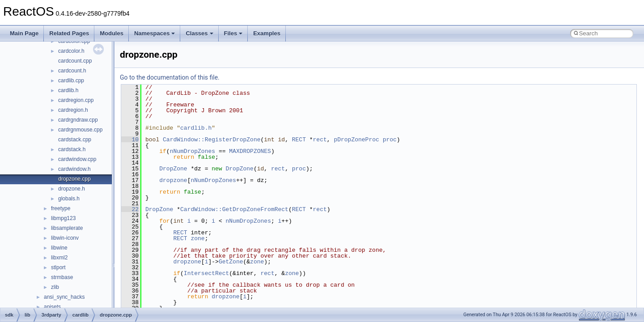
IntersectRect (206, 273)
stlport (58, 267)
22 (130, 209)
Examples (267, 33)
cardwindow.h (74, 169)
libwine (59, 248)
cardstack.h (72, 149)
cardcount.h (72, 71)
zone (197, 238)
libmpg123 (63, 218)
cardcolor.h (71, 51)
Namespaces (155, 33)
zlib (55, 287)
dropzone (173, 180)
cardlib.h (68, 90)
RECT (299, 140)
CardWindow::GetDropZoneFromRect (234, 209)
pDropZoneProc (356, 140)
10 (130, 140)
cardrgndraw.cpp (78, 120)
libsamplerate (67, 228)
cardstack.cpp (75, 140)
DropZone (173, 169)
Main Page (24, 33)
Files (233, 33)
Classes (199, 33)
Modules (112, 33)
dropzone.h (72, 189)
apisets (52, 307)
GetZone (231, 262)
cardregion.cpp (76, 100)
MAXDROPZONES (250, 151)
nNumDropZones (193, 151)
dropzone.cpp (74, 179)
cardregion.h (73, 110)
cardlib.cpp (71, 80)
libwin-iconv (65, 238)
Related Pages (69, 33)
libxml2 (59, 258)
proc (390, 140)
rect (320, 140)
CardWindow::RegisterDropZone (212, 140)
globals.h (69, 199)
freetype (61, 208)
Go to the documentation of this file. (170, 77)
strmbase (62, 277)
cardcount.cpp (75, 61)
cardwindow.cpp (77, 159)
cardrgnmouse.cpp (80, 130)
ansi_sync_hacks (64, 297)
